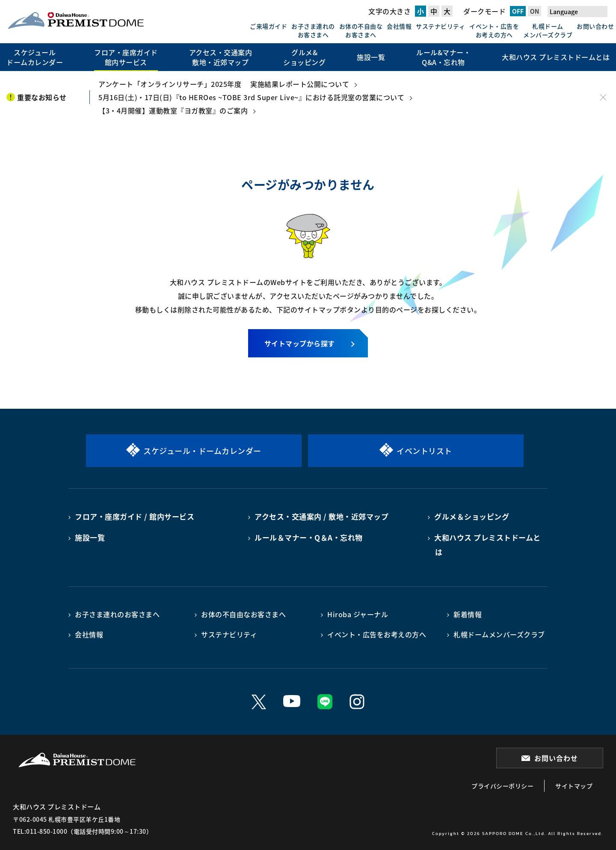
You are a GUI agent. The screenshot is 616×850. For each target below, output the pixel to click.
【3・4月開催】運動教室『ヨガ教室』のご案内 (173, 110)
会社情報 (399, 26)
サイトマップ (574, 786)
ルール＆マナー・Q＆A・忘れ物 (309, 537)
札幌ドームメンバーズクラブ (548, 30)
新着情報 (468, 614)
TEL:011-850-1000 (40, 831)
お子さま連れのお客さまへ (313, 30)
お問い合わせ (595, 26)
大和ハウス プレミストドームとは (487, 545)
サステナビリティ (440, 26)
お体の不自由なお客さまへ (361, 30)
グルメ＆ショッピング (472, 516)
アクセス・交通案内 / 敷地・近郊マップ (321, 516)
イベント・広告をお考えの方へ (494, 30)
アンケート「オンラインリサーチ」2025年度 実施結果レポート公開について (224, 84)
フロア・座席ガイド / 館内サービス (135, 516)
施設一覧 (90, 537)
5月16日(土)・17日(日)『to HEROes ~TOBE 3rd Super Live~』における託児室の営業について (251, 97)
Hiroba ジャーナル (358, 614)
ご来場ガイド (268, 26)
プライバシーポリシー (502, 786)
